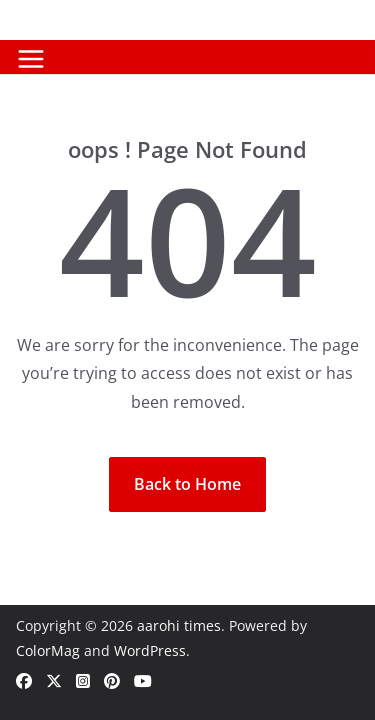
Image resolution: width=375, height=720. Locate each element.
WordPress (150, 650)
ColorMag (48, 650)
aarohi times (179, 625)
